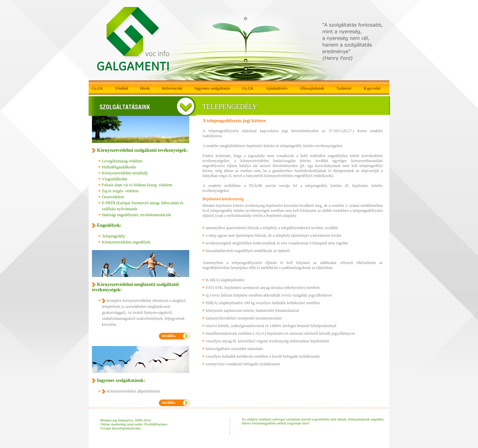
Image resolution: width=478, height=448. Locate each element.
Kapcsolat (372, 88)
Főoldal (122, 88)
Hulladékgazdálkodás (119, 167)
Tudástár (344, 88)
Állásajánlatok (312, 88)
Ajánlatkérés (277, 88)
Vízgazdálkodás (115, 179)
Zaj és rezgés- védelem (120, 191)
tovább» (169, 336)
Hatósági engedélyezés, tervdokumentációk (136, 215)
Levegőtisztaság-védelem (122, 161)
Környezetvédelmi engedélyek (126, 242)
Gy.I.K (97, 88)
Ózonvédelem (113, 197)
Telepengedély (114, 236)
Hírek (145, 88)
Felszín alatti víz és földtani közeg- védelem (137, 185)
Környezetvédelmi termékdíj (125, 173)
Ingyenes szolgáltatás (212, 88)
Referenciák (172, 88)
